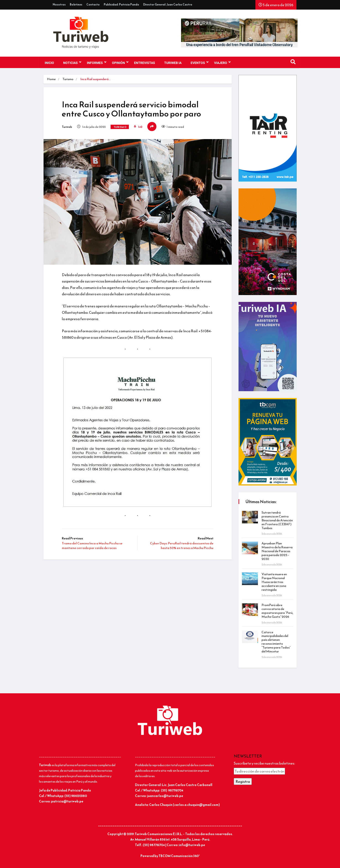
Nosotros (59, 5)
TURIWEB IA (173, 63)
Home (51, 79)
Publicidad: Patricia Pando (121, 5)
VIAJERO (222, 62)
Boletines (76, 5)
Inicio (49, 63)
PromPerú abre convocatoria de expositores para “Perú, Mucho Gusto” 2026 (277, 611)
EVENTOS (200, 62)
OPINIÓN (120, 62)
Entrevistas (145, 63)
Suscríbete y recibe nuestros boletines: (264, 763)
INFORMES (97, 62)
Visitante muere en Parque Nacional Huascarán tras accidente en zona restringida (274, 582)
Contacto (93, 5)
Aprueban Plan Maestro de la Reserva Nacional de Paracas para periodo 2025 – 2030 (277, 551)
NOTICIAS (72, 62)
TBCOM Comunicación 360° (179, 856)
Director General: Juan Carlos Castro (168, 5)
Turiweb (67, 127)
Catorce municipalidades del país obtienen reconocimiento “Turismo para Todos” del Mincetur (276, 642)
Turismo (68, 79)
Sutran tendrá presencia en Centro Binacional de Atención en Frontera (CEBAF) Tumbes (277, 520)
